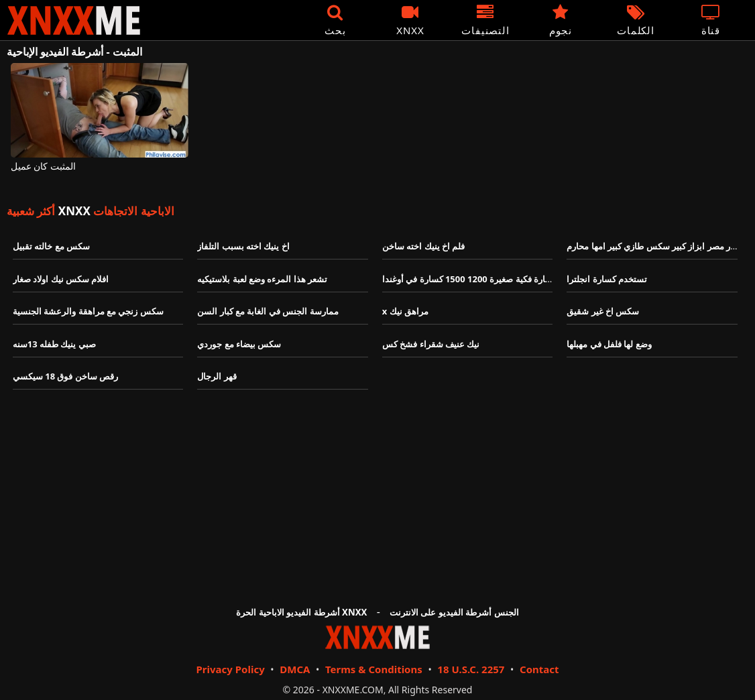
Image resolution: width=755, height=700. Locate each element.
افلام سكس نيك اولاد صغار (62, 279)
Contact (539, 669)
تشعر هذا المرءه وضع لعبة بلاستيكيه (262, 279)
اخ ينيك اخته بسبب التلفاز (243, 246)
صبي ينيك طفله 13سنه (54, 344)
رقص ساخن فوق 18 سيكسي (65, 376)
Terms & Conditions (374, 669)
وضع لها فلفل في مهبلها (609, 344)
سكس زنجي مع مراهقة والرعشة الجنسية (88, 311)
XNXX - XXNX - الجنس (74, 20)
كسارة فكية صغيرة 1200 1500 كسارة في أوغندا (470, 279)
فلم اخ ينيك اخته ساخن (424, 246)
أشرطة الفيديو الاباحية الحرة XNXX (301, 612)
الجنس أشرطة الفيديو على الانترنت (454, 612)
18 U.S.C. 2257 (471, 669)
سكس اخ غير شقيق (603, 311)
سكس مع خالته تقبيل (51, 246)
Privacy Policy (230, 669)
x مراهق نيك (405, 311)
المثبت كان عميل (43, 167)
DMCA (295, 669)
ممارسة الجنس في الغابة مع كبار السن (268, 311)
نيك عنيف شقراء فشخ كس (431, 344)
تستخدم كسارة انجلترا (607, 279)
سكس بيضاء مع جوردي (239, 344)
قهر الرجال (217, 376)
